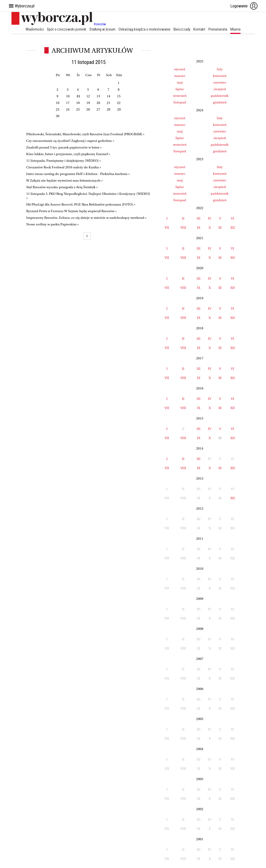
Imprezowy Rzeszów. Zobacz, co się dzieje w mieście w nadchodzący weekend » (86, 218)
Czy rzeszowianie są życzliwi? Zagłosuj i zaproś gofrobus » (70, 141)
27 (98, 109)
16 (58, 103)
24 (68, 109)
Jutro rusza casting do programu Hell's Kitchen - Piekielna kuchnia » (78, 174)
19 (88, 103)
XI (220, 228)
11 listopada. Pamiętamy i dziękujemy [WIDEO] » (64, 161)
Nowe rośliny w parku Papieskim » (52, 224)
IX (199, 228)
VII (167, 228)
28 (109, 109)
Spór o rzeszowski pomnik (67, 29)
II (183, 218)
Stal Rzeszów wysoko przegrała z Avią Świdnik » (62, 187)
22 (119, 103)
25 (78, 109)
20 (98, 103)
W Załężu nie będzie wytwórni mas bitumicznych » (64, 180)
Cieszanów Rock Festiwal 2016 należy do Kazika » (64, 167)
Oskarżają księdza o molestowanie (144, 29)
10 (68, 96)
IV (210, 218)
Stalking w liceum (102, 29)
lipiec (180, 89)
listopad (180, 102)
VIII (183, 228)
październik (220, 96)
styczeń (180, 69)
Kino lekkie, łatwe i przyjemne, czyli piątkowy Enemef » (68, 154)
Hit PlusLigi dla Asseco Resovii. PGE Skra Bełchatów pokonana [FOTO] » (81, 204)
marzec (180, 76)
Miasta (235, 29)
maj (180, 82)
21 (109, 103)
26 (88, 109)
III (199, 218)
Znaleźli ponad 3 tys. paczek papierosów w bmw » (64, 147)
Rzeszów (100, 24)
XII (233, 228)
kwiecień (220, 76)
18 (78, 103)
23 (58, 109)
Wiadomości (35, 29)
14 (109, 96)
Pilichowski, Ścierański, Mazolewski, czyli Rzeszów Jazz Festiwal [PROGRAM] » (85, 134)
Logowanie (244, 6)
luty (220, 69)
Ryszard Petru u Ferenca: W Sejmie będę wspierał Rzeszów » (71, 211)
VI (232, 218)
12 (88, 96)
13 (98, 96)
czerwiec (220, 82)
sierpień (220, 89)
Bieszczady (182, 29)
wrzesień (180, 96)
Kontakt (199, 29)
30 (58, 116)
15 (119, 96)
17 (68, 103)
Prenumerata (218, 29)
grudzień (220, 102)
